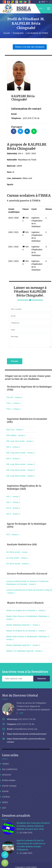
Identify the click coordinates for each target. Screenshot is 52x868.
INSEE (5, 795)
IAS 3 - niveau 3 (13, 501)
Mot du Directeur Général (20, 688)
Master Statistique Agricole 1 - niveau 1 (23, 618)
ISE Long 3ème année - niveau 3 (20, 457)
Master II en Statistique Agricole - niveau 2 (24, 644)
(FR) (41, 8)
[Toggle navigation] (49, 9)
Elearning (41, 863)
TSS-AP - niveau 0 (14, 390)
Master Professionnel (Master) (25, 595)
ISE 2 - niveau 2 (13, 440)
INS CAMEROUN (10, 762)
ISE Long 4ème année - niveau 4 (20, 463)
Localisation (29, 863)
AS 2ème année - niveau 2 (18, 556)
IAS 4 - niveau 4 (13, 507)
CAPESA (6, 790)
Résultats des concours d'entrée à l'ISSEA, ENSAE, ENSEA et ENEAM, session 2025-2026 (33, 819)
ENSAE (5, 784)
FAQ (19, 863)
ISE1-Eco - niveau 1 (15, 422)
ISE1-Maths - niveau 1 (16, 428)
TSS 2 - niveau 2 (13, 402)
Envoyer (15, 354)
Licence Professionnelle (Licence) (27, 566)
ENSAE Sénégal (9, 779)
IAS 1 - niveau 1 (13, 489)
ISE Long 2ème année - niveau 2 (20, 445)
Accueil (7, 33)
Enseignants (19, 33)
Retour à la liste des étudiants (30, 47)
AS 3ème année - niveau (17, 545)
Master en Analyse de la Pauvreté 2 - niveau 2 (26, 623)
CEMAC (6, 757)
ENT (42, 2)
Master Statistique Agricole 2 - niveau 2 (23, 638)
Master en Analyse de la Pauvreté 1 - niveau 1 (26, 603)
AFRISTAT (7, 768)
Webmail (11, 863)
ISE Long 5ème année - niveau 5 (20, 469)
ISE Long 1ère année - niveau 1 (20, 434)
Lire (21, 706)
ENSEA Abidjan (9, 773)
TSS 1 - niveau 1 (13, 396)
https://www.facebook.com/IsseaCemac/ (27, 727)
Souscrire (42, 671)
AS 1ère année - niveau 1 (17, 551)
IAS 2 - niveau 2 (13, 495)
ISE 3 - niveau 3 (13, 451)
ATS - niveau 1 (13, 527)
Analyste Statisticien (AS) (22, 537)
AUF (4, 801)
